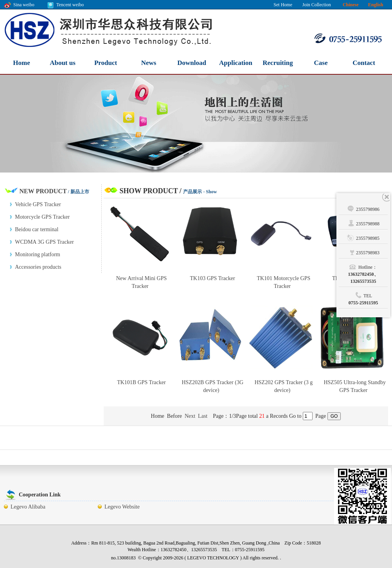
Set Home (283, 5)
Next (190, 416)
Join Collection (317, 5)
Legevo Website (122, 507)
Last (203, 416)
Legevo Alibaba (28, 507)
